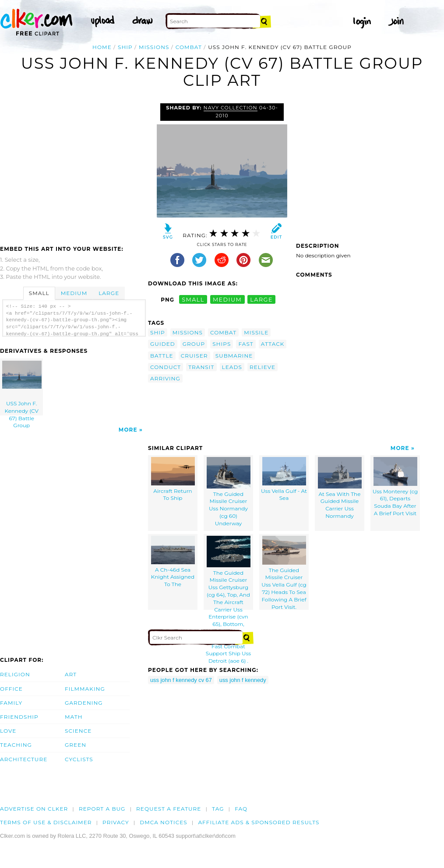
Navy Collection (231, 108)
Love (8, 731)
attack (273, 344)
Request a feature (169, 809)
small (193, 300)
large (261, 300)
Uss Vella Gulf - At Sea (284, 479)
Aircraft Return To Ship (173, 479)
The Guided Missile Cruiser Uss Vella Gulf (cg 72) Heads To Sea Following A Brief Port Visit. (284, 573)
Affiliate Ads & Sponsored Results (259, 822)
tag (218, 809)
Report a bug (102, 809)
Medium (74, 293)
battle (162, 356)
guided (163, 344)
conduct (166, 367)
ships (222, 344)
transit (201, 367)
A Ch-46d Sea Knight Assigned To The (173, 562)
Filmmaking (85, 689)
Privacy (116, 822)
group (194, 344)
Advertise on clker (34, 809)
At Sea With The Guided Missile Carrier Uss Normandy (340, 488)
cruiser (194, 356)
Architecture (24, 759)
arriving (165, 378)
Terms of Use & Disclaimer (46, 822)
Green (76, 745)
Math (74, 717)
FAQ (241, 809)
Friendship (19, 717)
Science (78, 731)
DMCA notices (164, 822)
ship (125, 47)
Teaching (16, 745)
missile (256, 332)
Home (102, 47)
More (128, 430)
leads (232, 367)
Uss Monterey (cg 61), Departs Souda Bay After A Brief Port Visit (395, 487)
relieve (263, 367)
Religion (15, 674)
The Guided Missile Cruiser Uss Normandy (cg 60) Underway (229, 492)
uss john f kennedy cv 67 (181, 680)
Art (71, 674)
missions (154, 47)
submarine (234, 356)
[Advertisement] (74, 169)
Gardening (84, 703)
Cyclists (79, 759)
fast (246, 344)
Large (109, 293)
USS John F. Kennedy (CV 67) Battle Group (22, 388)
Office (11, 689)
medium (227, 300)
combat (189, 47)
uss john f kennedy (243, 680)
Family (11, 703)
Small (39, 293)
